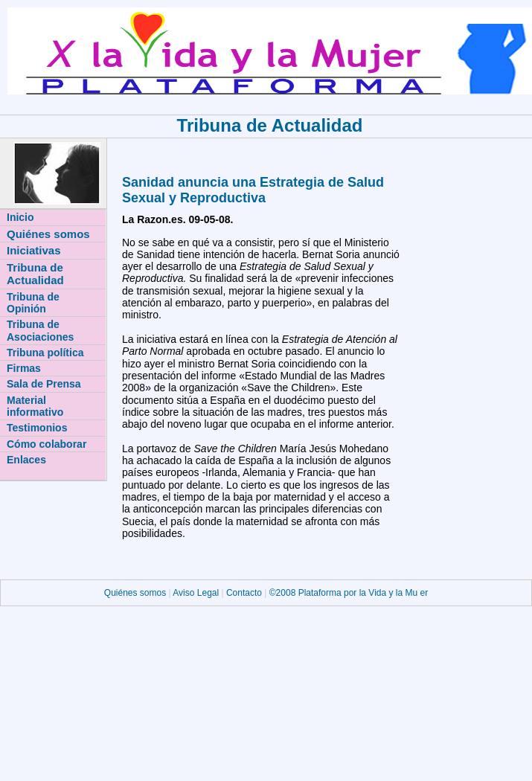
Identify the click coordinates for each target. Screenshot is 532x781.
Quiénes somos (137, 593)
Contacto (244, 593)
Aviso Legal (197, 593)
